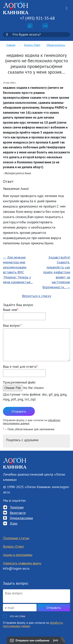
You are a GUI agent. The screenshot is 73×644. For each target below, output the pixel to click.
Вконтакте (18, 513)
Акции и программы (18, 555)
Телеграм (17, 507)
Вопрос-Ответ (32, 45)
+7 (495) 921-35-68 (37, 18)
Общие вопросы (56, 45)
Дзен (14, 523)
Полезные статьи (16, 538)
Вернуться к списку (37, 296)
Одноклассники (21, 518)
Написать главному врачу (22, 563)
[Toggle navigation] (67, 8)
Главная (11, 45)
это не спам (18, 616)
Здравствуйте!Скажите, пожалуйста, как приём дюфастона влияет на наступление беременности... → (56, 272)
